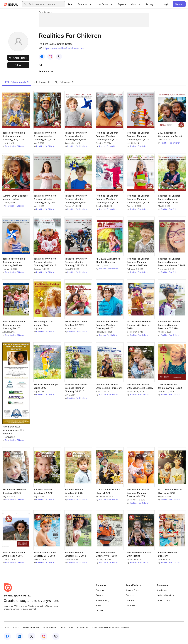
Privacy (16, 628)
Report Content (49, 628)
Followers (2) (64, 83)
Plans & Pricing (102, 601)
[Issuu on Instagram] (44, 637)
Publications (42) (17, 83)
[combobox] (46, 4)
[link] (70, 4)
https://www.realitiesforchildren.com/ (64, 48)
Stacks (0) (42, 83)
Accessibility (82, 628)
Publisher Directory (165, 596)
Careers (100, 596)
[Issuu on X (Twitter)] (32, 637)
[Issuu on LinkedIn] (19, 637)
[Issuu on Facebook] (7, 637)
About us (100, 591)
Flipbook (130, 601)
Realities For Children (15, 147)
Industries (131, 606)
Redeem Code (163, 601)
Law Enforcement (31, 628)
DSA (71, 628)
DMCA (63, 628)
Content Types (133, 591)
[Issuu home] (11, 4)
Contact (99, 611)
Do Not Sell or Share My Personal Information (110, 628)
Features (130, 596)
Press (99, 606)
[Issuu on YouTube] (56, 637)
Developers (162, 591)
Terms (6, 628)
